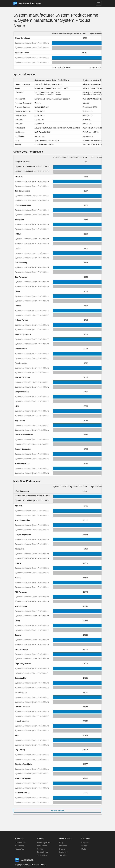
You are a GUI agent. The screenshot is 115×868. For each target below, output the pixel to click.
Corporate (85, 843)
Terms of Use (42, 855)
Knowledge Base (44, 843)
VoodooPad (20, 849)
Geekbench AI (21, 846)
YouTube (63, 855)
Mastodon (63, 846)
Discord (62, 849)
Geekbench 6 (20, 843)
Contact (40, 849)
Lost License (42, 846)
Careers (84, 846)
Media (84, 849)
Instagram (63, 852)
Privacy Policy (43, 852)
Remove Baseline (57, 810)
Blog (61, 843)
